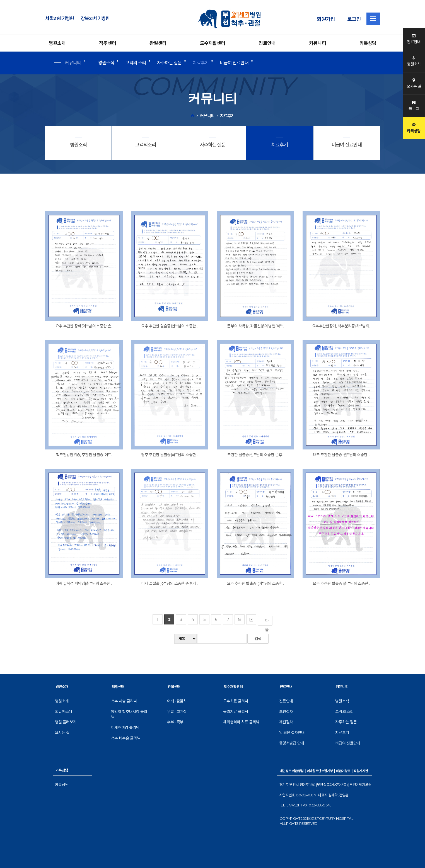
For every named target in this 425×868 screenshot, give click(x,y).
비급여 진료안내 (234, 63)
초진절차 (286, 712)
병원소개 (57, 43)
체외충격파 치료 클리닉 (241, 722)
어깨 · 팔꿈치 (177, 701)
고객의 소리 (136, 63)
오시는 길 (62, 733)
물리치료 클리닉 (236, 712)
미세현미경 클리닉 (125, 728)
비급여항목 (343, 771)
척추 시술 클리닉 (124, 701)
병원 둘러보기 (66, 722)
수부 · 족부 (175, 722)
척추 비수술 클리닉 (126, 738)
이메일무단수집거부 (320, 771)
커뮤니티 (317, 43)
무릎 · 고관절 (177, 712)
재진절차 (286, 722)
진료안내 (267, 43)
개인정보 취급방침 (292, 771)
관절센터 (158, 43)
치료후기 (201, 63)
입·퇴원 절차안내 (292, 733)
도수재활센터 (213, 43)
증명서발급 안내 (292, 743)
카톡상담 (368, 43)
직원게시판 (361, 771)
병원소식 (106, 63)
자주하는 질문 (169, 63)
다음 (268, 622)
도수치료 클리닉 (236, 701)
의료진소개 (64, 712)
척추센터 (108, 43)
